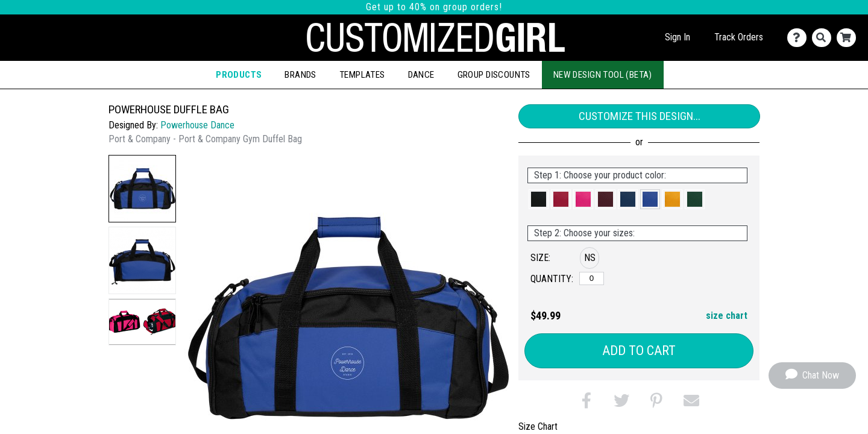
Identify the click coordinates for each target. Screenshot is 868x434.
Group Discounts (494, 75)
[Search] (824, 38)
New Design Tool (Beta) (603, 75)
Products (239, 75)
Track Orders (739, 37)
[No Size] (592, 278)
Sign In (678, 37)
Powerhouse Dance (197, 125)
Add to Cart (639, 351)
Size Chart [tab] (538, 426)
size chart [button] (727, 316)
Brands (300, 75)
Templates (362, 75)
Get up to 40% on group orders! (434, 7)
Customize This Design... (640, 116)
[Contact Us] (800, 38)
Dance (421, 75)
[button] (142, 189)
